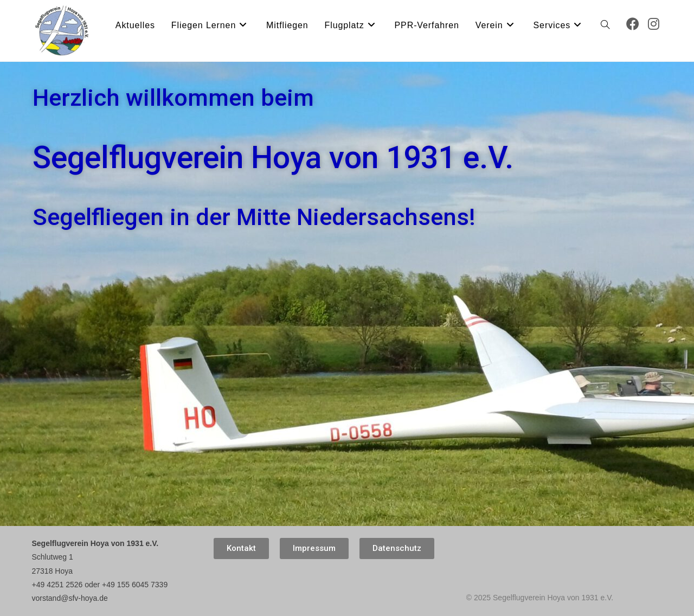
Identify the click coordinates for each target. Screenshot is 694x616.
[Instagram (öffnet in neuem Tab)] (654, 24)
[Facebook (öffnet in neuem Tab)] (633, 24)
